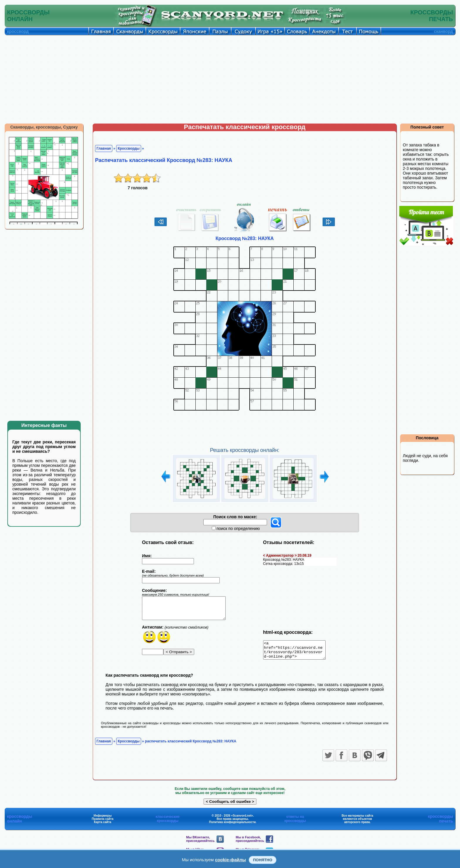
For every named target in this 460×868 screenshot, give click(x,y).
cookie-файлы (231, 860)
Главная (104, 148)
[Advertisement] (230, 79)
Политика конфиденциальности (232, 826)
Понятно (263, 860)
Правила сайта (103, 822)
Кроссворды (129, 148)
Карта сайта (103, 826)
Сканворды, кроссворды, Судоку (44, 127)
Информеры (103, 819)
